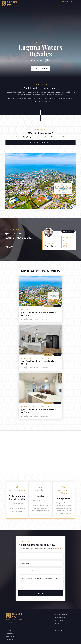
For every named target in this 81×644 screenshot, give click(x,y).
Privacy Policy (58, 631)
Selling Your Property (61, 614)
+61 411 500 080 (58, 549)
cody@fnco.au (68, 243)
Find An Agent (59, 620)
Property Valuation (60, 617)
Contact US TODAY (40, 143)
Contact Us (9, 640)
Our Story (9, 631)
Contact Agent (68, 232)
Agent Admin (10, 622)
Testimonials (10, 634)
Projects (57, 623)
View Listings (41, 68)
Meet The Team (11, 637)
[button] (8, 181)
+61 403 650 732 (67, 239)
